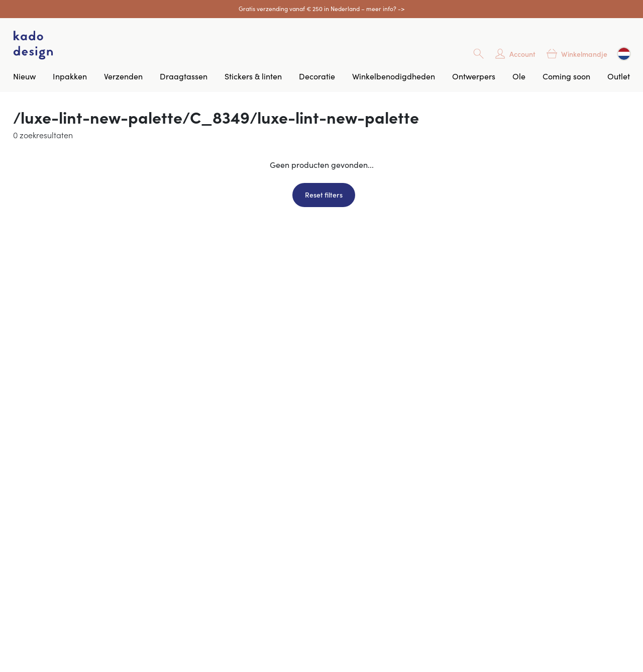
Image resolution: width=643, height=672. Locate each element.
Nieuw (24, 76)
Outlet (619, 76)
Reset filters (324, 195)
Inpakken (70, 76)
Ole (519, 76)
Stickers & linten (253, 76)
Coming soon (566, 76)
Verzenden (123, 76)
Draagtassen (184, 76)
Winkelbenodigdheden (394, 76)
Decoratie (317, 76)
